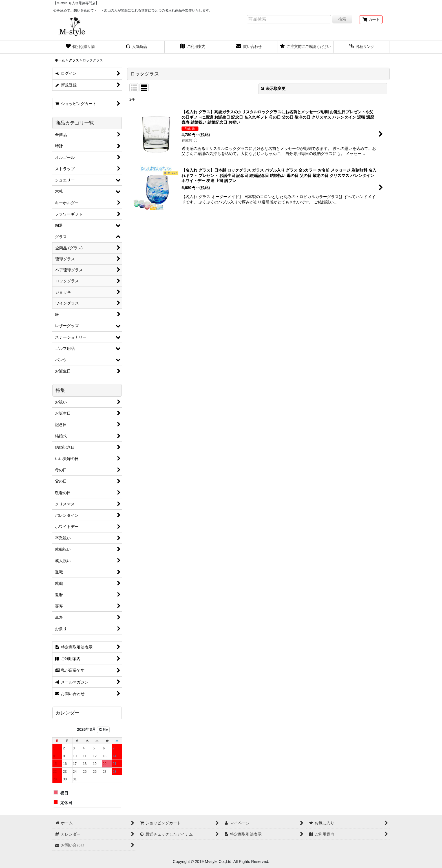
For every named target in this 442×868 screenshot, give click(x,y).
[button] (362, 47)
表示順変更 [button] (273, 88)
